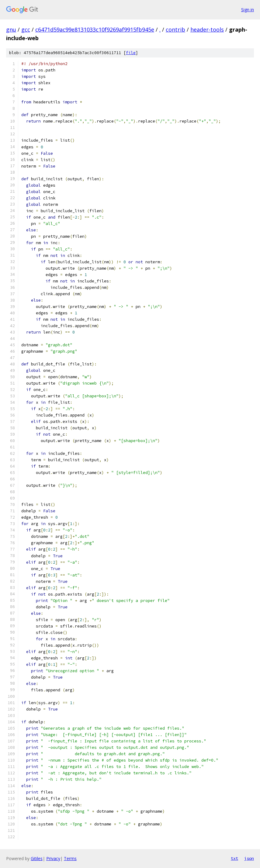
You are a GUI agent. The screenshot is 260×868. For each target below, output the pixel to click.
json (249, 858)
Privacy (53, 858)
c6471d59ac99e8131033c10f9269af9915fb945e (95, 29)
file (131, 53)
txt (234, 858)
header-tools (207, 29)
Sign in (248, 10)
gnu (11, 29)
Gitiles (37, 858)
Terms (70, 858)
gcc (26, 29)
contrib (175, 29)
